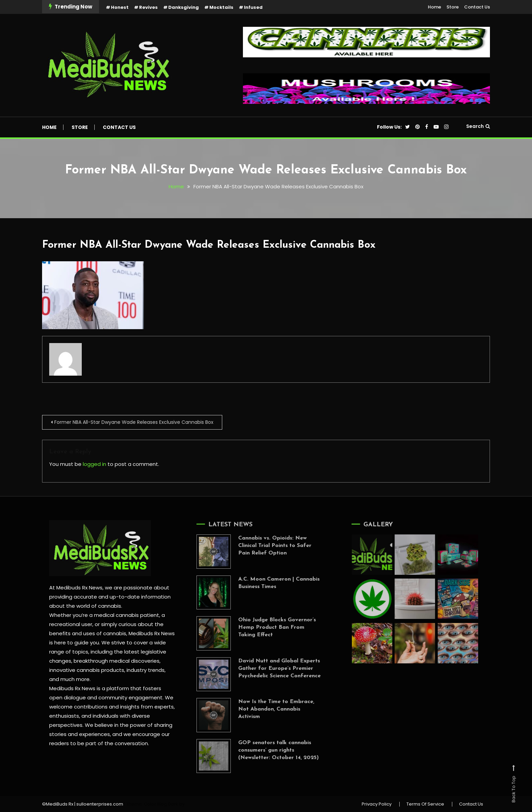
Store (453, 7)
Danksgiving (184, 7)
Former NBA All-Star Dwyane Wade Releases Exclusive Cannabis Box (209, 245)
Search (478, 126)
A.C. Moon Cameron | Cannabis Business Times (272, 583)
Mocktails (221, 7)
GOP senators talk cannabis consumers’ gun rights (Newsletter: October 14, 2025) (272, 750)
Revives (148, 7)
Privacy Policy (377, 804)
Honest (120, 7)
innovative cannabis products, (87, 670)
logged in (94, 464)
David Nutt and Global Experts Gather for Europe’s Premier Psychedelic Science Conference (273, 668)
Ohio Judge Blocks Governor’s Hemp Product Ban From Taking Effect (270, 627)
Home (434, 7)
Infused (253, 7)
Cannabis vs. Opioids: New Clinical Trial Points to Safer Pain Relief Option (268, 546)
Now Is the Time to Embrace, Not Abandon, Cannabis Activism (269, 709)
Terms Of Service (425, 804)
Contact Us (477, 7)
